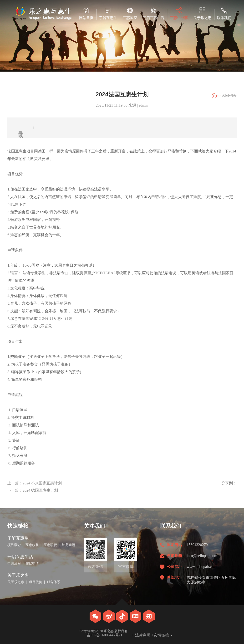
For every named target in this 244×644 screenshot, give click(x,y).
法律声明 (143, 635)
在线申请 (32, 564)
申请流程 (14, 564)
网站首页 (86, 13)
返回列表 (229, 95)
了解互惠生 (108, 13)
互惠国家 (130, 13)
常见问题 (68, 545)
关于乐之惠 (202, 13)
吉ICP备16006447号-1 (104, 635)
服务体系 (54, 582)
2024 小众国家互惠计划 (42, 483)
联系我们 (224, 13)
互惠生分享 (179, 13)
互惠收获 (32, 545)
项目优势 (36, 582)
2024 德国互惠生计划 (40, 490)
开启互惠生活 (153, 13)
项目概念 (14, 545)
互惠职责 (50, 545)
